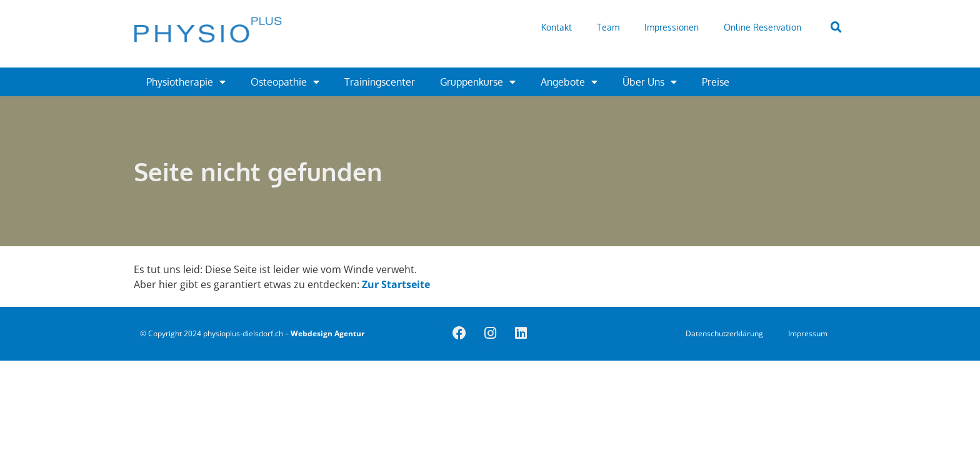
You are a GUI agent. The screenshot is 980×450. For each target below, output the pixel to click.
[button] (836, 27)
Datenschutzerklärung (724, 333)
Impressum (808, 333)
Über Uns (650, 82)
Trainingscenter (380, 82)
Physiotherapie (186, 82)
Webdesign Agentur (327, 333)
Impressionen (672, 27)
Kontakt (557, 27)
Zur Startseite (396, 284)
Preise (716, 82)
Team (608, 27)
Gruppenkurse (478, 82)
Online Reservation (762, 27)
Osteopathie (285, 82)
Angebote (569, 82)
